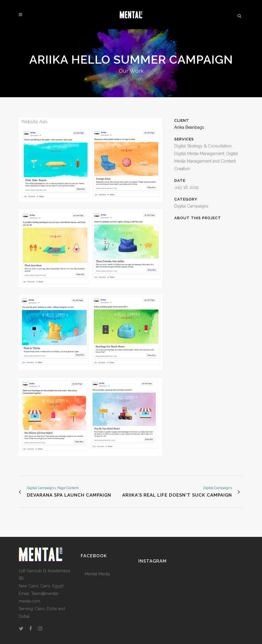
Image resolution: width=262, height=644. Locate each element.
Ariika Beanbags (189, 127)
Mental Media (97, 574)
